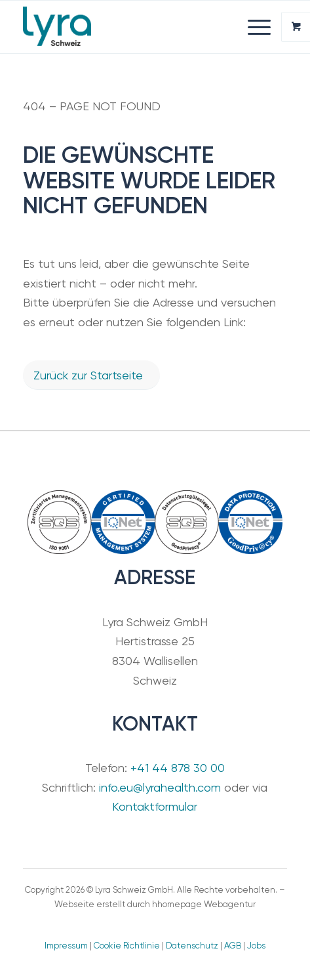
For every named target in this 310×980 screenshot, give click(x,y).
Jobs (256, 946)
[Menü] (253, 27)
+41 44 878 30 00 (178, 768)
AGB (233, 946)
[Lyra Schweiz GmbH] (128, 27)
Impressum (66, 946)
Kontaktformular (155, 806)
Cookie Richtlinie (127, 946)
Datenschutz (192, 946)
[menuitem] (261, 27)
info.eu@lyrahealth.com (160, 787)
